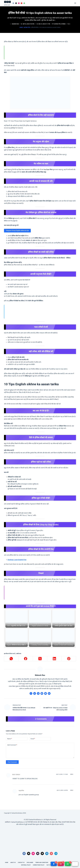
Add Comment (12, 745)
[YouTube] (22, 3)
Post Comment (12, 762)
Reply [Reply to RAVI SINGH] (72, 774)
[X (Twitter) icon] (42, 693)
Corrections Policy (39, 865)
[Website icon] (38, 693)
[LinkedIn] (54, 659)
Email (33, 739)
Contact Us (21, 862)
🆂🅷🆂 (7, 2)
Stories (63, 24)
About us (13, 862)
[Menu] (75, 3)
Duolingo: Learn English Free (17, 560)
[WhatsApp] (24, 3)
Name (10, 739)
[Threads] (42, 853)
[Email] (38, 853)
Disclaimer (30, 862)
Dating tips (57, 24)
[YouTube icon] (49, 693)
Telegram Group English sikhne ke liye (17, 231)
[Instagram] (19, 3)
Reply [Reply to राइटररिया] (72, 790)
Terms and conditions (42, 862)
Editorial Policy (26, 865)
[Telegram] (56, 853)
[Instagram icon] (46, 693)
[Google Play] (75, 864)
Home (21, 27)
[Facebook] (13, 3)
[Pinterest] (69, 659)
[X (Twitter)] (16, 3)
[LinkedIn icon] (35, 693)
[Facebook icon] (31, 693)
